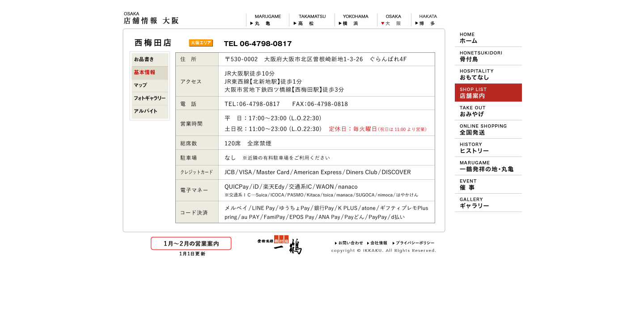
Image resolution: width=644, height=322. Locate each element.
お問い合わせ (349, 243)
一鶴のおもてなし (488, 74)
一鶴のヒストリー (488, 148)
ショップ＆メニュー (488, 93)
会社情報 (378, 243)
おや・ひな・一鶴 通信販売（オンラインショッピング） (488, 129)
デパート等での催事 (488, 184)
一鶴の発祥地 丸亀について (488, 166)
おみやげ (488, 111)
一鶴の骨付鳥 (488, 56)
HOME (488, 38)
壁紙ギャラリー (488, 203)
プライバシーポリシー (414, 243)
